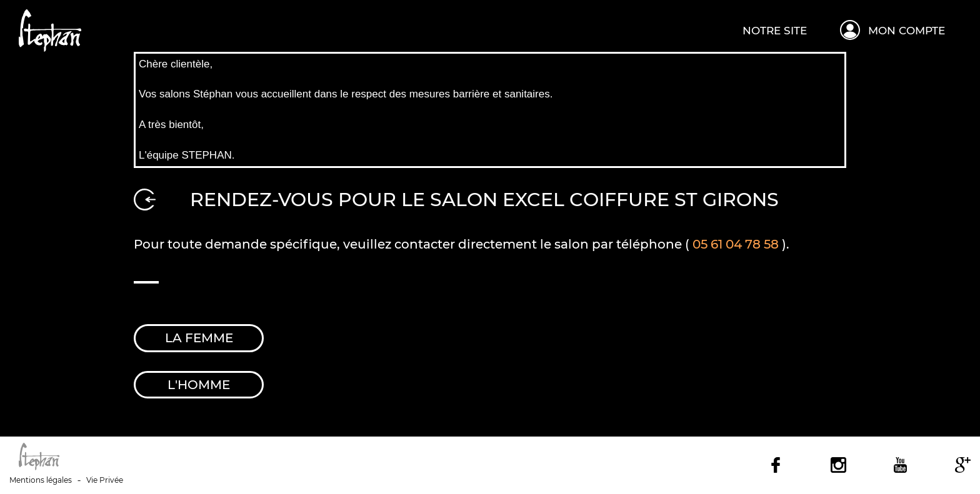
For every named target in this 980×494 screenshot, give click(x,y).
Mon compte (907, 31)
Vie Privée (105, 480)
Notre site (775, 31)
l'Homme (199, 385)
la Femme (199, 338)
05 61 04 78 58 (736, 244)
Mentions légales (41, 480)
